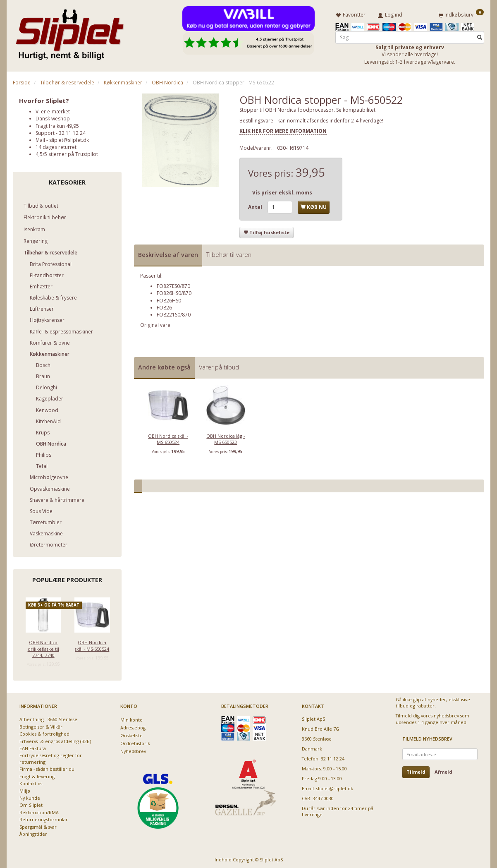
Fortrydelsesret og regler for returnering (51, 757)
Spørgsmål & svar (38, 825)
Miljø (25, 789)
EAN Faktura (33, 747)
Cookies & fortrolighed (44, 732)
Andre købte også (164, 366)
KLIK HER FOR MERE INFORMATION (283, 129)
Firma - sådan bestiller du (47, 767)
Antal (256, 205)
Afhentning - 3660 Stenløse (48, 718)
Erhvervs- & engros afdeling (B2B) (55, 740)
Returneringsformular (44, 818)
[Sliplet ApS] (70, 32)
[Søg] (480, 36)
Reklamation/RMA (39, 811)
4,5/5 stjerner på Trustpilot (67, 152)
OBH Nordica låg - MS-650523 (226, 437)
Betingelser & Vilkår (41, 725)
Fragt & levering (37, 775)
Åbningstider (33, 832)
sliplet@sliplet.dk (69, 138)
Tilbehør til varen (229, 253)
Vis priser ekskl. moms (282, 191)
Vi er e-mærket (53, 110)
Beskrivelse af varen (168, 253)
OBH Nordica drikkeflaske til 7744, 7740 (43, 647)
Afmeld (443, 770)
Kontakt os (31, 782)
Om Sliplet (31, 803)
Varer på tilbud (219, 366)
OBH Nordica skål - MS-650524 (92, 644)
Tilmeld (416, 770)
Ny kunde (30, 796)
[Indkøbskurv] (461, 14)
